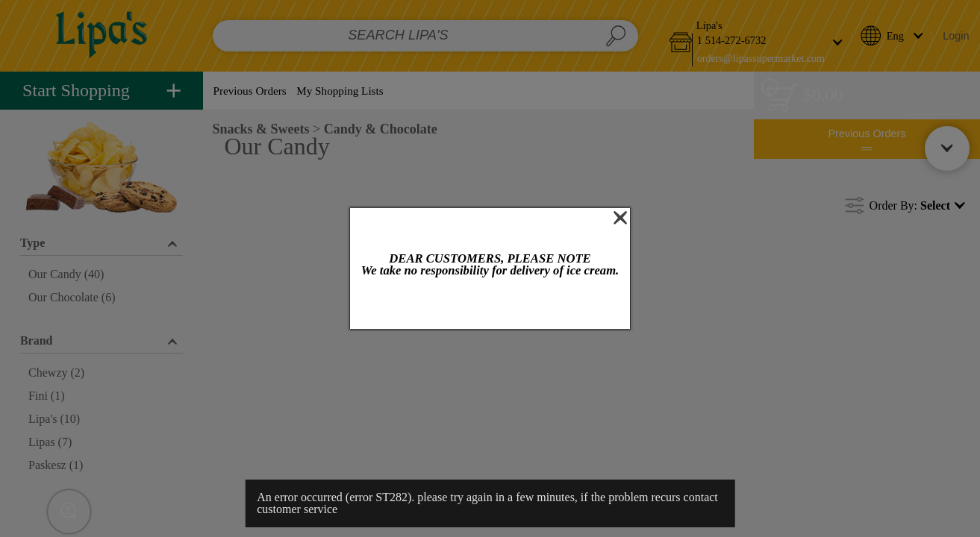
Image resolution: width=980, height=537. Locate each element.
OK (490, 305)
